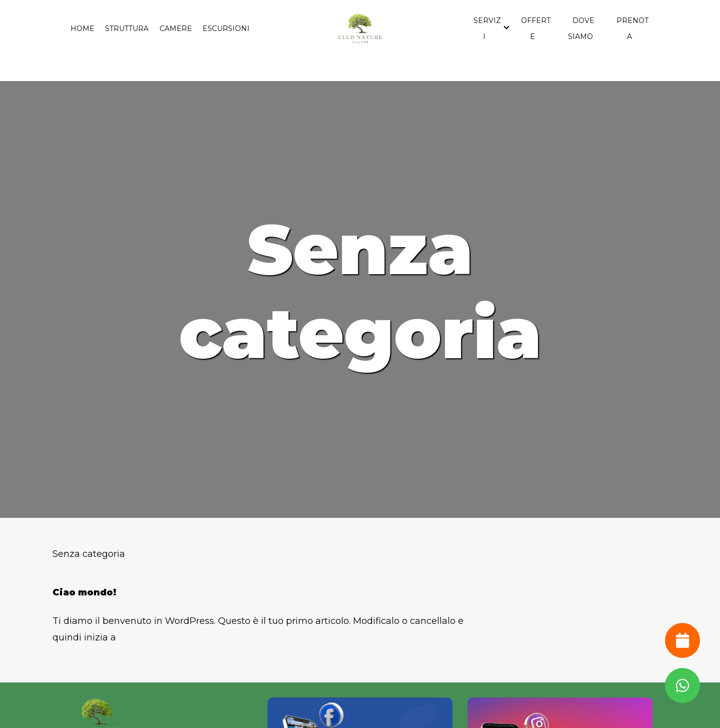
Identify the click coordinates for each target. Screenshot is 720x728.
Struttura (127, 29)
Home (82, 29)
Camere (176, 29)
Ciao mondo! (84, 592)
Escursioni (226, 29)
